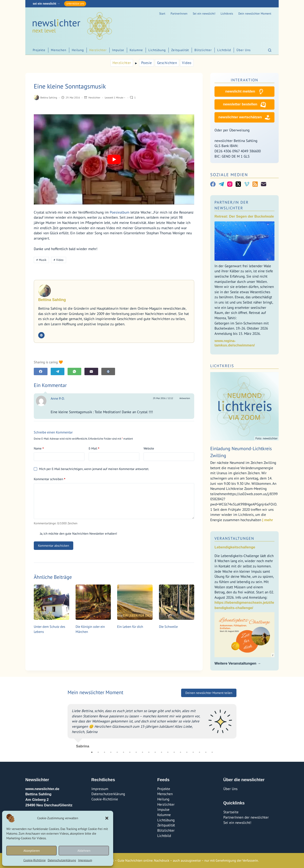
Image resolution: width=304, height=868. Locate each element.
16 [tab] (187, 752)
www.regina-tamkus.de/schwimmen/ (235, 343)
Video (187, 63)
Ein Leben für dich (130, 627)
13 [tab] (168, 752)
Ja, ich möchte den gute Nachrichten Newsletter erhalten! (75, 533)
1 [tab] (92, 752)
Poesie (147, 63)
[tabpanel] (152, 724)
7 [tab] (130, 752)
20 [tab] (212, 752)
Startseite (231, 812)
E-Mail (94, 448)
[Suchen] (270, 50)
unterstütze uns (75, 3)
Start (162, 14)
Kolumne (136, 50)
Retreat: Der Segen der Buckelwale (244, 216)
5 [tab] (117, 752)
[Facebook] (41, 371)
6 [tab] (123, 752)
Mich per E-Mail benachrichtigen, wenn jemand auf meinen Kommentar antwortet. (91, 469)
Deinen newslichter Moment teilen (209, 693)
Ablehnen (84, 851)
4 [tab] (111, 752)
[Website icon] (41, 335)
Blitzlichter (203, 50)
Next (240, 724)
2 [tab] (98, 752)
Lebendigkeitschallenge (235, 547)
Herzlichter (98, 50)
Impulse (118, 50)
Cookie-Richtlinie (35, 860)
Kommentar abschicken (54, 546)
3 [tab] (104, 752)
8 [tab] (136, 752)
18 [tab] (199, 752)
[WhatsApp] (74, 371)
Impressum (85, 860)
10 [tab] (149, 752)
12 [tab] (161, 752)
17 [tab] (193, 752)
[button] (107, 818)
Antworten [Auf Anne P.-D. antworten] (185, 398)
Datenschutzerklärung (62, 860)
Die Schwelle (168, 627)
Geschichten (167, 63)
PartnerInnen (179, 14)
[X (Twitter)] (238, 184)
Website (149, 448)
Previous (64, 724)
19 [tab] (206, 752)
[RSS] (255, 184)
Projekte (39, 50)
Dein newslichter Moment (255, 14)
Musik (41, 260)
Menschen (59, 50)
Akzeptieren (32, 851)
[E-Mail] (91, 371)
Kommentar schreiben (50, 479)
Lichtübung (157, 50)
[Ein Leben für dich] (135, 602)
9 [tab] (142, 752)
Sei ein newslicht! (204, 14)
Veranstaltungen (234, 538)
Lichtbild (224, 50)
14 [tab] (174, 752)
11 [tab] (155, 752)
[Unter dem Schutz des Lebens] (52, 602)
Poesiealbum (120, 212)
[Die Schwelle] (177, 602)
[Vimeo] (247, 184)
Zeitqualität (180, 50)
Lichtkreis (227, 14)
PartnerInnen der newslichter (246, 817)
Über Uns (244, 50)
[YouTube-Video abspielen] (114, 159)
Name (39, 448)
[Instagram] (230, 184)
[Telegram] (58, 371)
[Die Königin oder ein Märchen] (93, 602)
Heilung (78, 50)
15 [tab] (180, 752)
